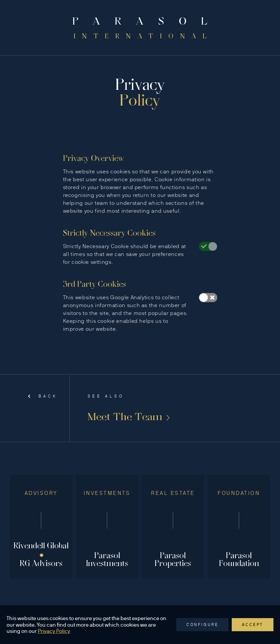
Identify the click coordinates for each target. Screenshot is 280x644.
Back (43, 396)
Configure (202, 625)
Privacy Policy (54, 631)
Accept (253, 625)
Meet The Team (129, 416)
